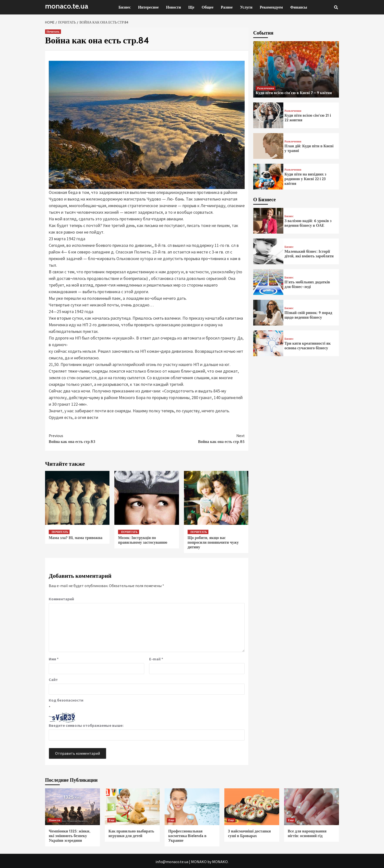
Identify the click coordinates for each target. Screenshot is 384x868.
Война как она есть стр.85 (196, 438)
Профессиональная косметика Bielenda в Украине (187, 836)
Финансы (299, 7)
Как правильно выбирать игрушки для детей (131, 833)
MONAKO (199, 862)
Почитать (53, 31)
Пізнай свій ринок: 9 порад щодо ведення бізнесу (308, 315)
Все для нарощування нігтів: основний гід (307, 833)
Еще (112, 820)
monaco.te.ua (67, 6)
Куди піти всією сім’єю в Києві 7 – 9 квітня (294, 93)
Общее (208, 7)
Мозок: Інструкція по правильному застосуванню (143, 540)
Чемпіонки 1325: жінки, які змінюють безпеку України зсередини (70, 836)
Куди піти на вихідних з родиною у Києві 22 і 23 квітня (306, 179)
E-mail (156, 659)
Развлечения (266, 88)
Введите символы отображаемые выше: (86, 725)
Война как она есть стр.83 (98, 438)
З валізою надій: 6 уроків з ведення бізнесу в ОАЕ (308, 223)
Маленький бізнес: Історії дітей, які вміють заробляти (309, 254)
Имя (54, 659)
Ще (191, 7)
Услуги (246, 7)
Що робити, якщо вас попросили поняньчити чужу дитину (213, 542)
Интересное (148, 7)
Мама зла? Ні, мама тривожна (76, 538)
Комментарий (61, 599)
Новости (174, 7)
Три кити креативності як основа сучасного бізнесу (308, 346)
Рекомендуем (271, 7)
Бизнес (125, 7)
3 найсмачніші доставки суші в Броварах (249, 833)
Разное (227, 7)
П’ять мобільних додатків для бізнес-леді (307, 284)
